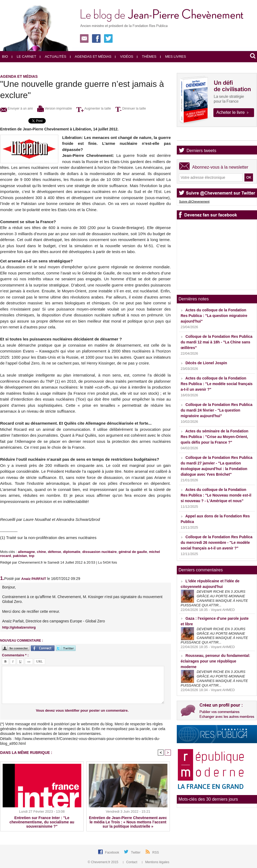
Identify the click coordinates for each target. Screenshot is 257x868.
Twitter (136, 852)
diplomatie (72, 552)
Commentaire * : (15, 655)
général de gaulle (133, 552)
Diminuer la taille (131, 108)
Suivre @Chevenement (194, 201)
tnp (32, 556)
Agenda (194, 136)
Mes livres (173, 57)
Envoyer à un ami (17, 108)
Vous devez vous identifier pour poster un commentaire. (82, 710)
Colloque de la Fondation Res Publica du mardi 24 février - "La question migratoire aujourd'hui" (217, 410)
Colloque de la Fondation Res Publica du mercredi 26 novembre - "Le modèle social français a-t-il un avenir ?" (217, 542)
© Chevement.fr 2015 (103, 862)
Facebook (113, 852)
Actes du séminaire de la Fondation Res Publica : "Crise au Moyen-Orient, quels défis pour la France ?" (215, 437)
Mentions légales (156, 862)
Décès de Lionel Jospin (206, 363)
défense (54, 552)
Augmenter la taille (94, 108)
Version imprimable (55, 108)
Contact (131, 862)
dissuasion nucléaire (100, 552)
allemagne (26, 552)
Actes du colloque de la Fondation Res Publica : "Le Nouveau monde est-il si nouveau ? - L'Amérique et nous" (216, 495)
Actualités (53, 57)
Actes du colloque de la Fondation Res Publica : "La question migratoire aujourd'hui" (214, 316)
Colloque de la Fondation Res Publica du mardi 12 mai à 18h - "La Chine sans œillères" (217, 342)
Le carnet (24, 57)
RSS (156, 852)
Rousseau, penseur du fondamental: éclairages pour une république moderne (216, 661)
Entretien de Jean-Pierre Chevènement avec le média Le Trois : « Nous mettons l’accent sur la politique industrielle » (128, 822)
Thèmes (147, 57)
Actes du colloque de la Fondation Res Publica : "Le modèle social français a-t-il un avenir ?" (217, 384)
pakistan (20, 556)
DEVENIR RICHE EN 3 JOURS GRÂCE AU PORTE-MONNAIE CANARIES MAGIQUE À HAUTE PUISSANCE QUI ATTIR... (214, 598)
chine (41, 552)
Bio (5, 57)
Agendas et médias (91, 57)
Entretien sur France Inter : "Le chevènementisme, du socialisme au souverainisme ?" (42, 822)
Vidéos (124, 57)
